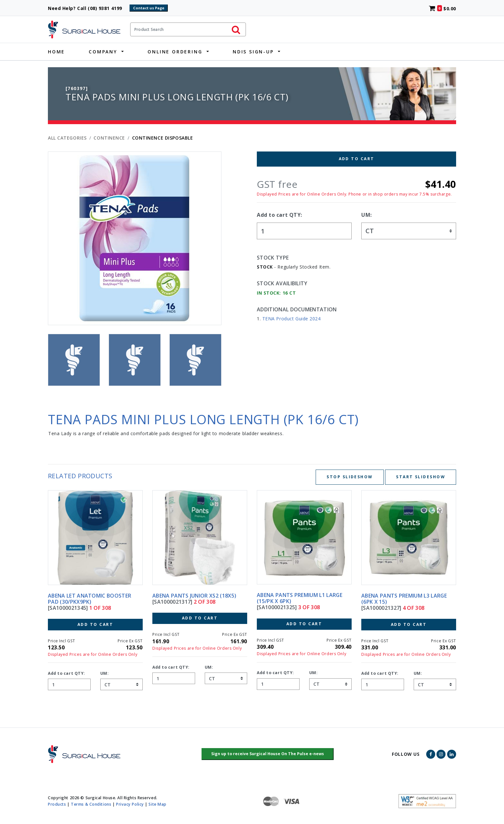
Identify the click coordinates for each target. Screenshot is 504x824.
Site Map (157, 804)
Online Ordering (175, 52)
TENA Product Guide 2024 (292, 319)
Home (56, 52)
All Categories (67, 138)
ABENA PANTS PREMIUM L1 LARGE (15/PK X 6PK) (300, 598)
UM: (367, 215)
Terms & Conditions (91, 804)
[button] (268, 754)
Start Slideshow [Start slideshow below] (421, 477)
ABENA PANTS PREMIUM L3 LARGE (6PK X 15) (404, 599)
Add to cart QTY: (279, 215)
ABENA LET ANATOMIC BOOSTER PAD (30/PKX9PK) (90, 599)
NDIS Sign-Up (253, 52)
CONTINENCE (109, 138)
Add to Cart (357, 159)
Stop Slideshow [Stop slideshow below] (350, 477)
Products (57, 804)
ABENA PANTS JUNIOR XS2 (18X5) (194, 596)
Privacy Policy (130, 804)
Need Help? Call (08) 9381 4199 (88, 8)
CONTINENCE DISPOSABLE (163, 138)
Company (103, 52)
